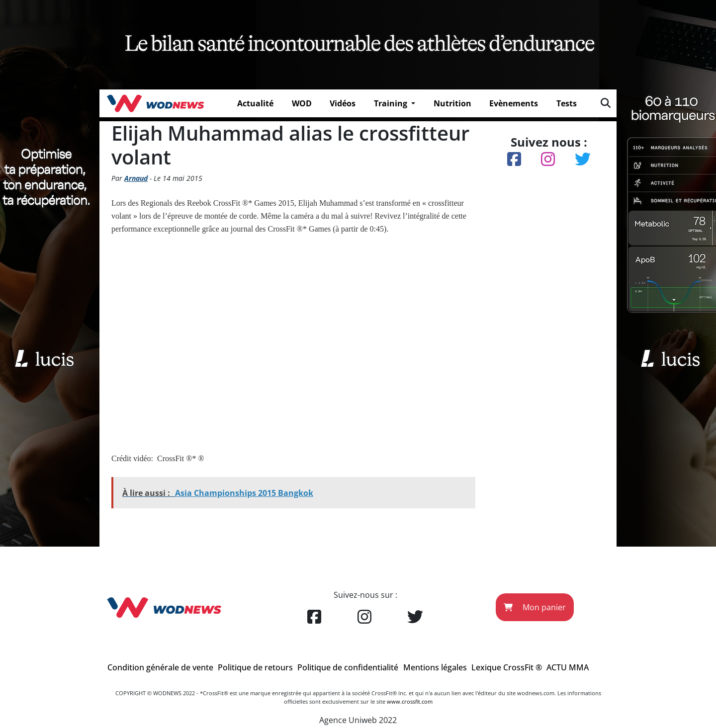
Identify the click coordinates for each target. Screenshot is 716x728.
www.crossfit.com (410, 701)
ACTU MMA (568, 667)
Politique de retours (255, 667)
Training (392, 103)
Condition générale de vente (160, 667)
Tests (567, 103)
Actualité (255, 103)
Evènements (514, 103)
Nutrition (452, 103)
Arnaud (136, 178)
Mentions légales (435, 667)
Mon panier (535, 607)
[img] (606, 103)
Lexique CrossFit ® (507, 667)
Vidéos (343, 103)
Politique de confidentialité (348, 667)
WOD (302, 103)
